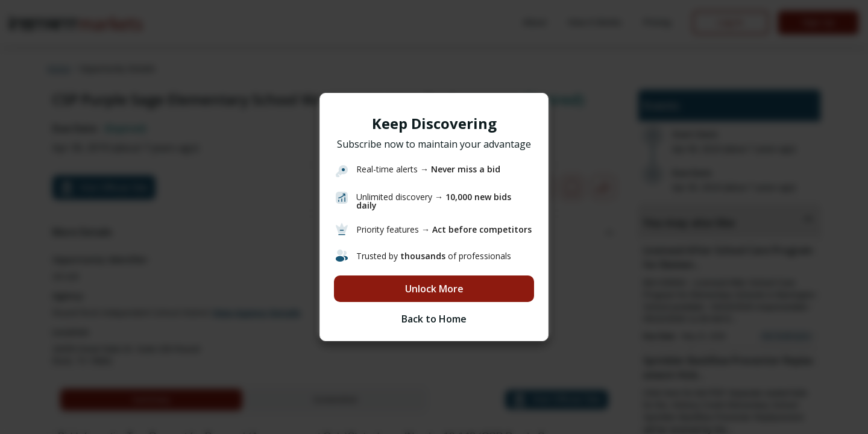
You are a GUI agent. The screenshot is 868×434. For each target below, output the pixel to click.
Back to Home (434, 319)
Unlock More (434, 289)
